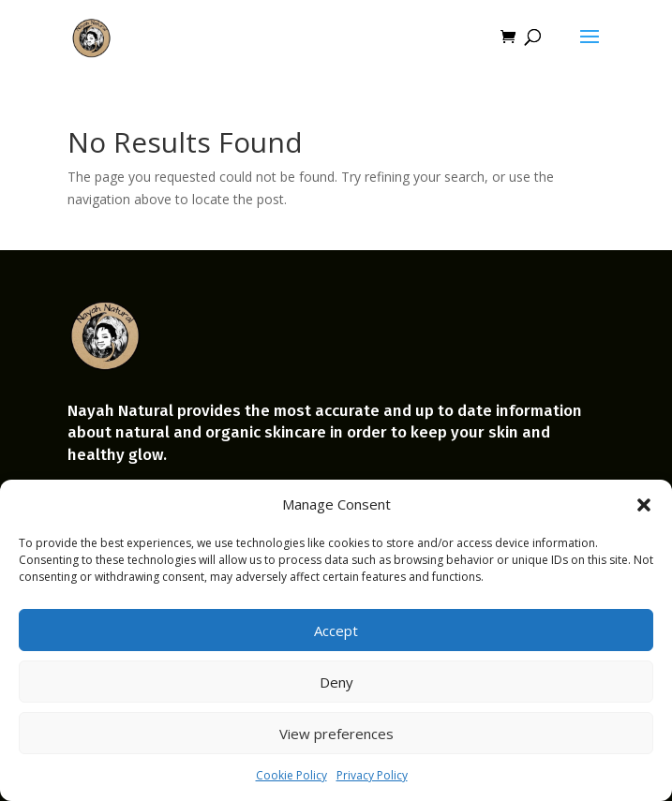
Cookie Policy (291, 775)
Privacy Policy (372, 775)
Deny (336, 682)
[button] (644, 505)
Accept (336, 630)
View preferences (336, 734)
